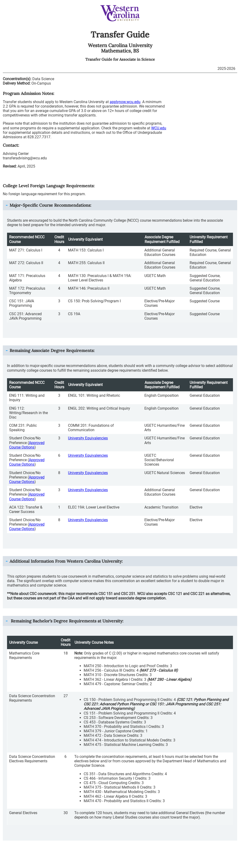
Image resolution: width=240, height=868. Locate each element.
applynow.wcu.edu (125, 102)
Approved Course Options (27, 445)
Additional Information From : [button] (66, 561)
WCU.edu (159, 128)
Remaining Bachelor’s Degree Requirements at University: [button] (66, 621)
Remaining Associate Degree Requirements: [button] (52, 350)
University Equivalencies (88, 438)
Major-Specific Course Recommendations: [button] (50, 205)
